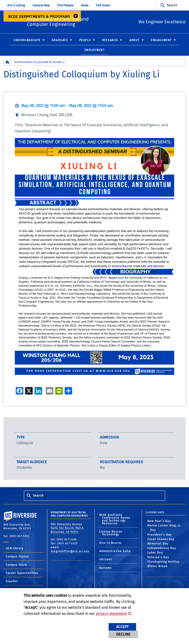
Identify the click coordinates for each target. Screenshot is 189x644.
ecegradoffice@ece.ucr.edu (70, 551)
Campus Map (41, 5)
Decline (123, 634)
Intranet (106, 560)
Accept (122, 627)
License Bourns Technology (111, 533)
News (85, 5)
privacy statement (111, 614)
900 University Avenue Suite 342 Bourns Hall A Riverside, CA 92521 (67, 528)
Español (12, 581)
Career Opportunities (22, 573)
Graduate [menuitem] (60, 40)
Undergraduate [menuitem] (27, 40)
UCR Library (15, 549)
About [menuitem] (134, 40)
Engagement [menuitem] (161, 40)
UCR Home (103, 5)
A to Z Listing (16, 5)
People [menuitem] (85, 40)
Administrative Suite (115, 551)
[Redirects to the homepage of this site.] (7, 62)
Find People (65, 5)
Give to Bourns (110, 543)
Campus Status (17, 557)
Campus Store (16, 565)
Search (172, 5)
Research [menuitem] (110, 40)
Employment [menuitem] (95, 50)
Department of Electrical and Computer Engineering (79, 21)
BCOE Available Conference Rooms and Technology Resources (115, 519)
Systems (106, 568)
